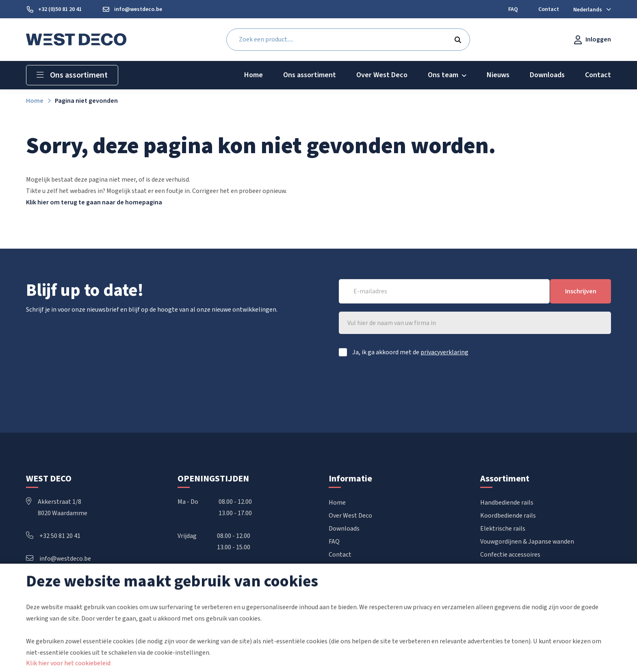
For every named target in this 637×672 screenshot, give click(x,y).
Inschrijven (581, 291)
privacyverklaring (444, 352)
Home (337, 503)
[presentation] (549, 386)
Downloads (344, 529)
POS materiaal (500, 581)
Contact (340, 555)
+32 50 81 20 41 (53, 536)
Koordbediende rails (508, 516)
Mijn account (346, 568)
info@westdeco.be (58, 559)
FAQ (334, 542)
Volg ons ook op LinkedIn (61, 583)
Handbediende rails (507, 503)
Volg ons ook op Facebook (62, 596)
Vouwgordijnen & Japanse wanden (527, 542)
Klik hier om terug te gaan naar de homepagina (94, 202)
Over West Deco (350, 516)
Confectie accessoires (510, 555)
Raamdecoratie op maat (514, 568)
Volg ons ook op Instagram (64, 607)
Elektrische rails (503, 529)
